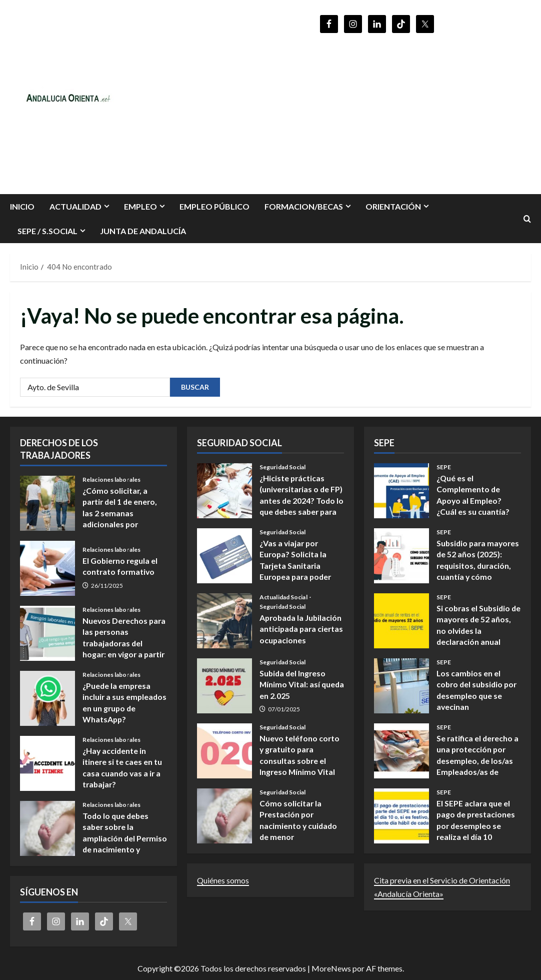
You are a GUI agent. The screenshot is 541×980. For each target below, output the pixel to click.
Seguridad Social (283, 467)
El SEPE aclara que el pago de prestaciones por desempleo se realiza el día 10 (401, 816)
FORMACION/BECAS (304, 206)
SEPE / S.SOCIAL (47, 231)
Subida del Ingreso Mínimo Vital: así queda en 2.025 (224, 686)
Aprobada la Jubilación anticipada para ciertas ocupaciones (224, 621)
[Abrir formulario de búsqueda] (527, 219)
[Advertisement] (377, 109)
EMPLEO (140, 206)
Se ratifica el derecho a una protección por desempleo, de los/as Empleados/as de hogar (401, 751)
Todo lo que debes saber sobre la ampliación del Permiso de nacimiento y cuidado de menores (47, 828)
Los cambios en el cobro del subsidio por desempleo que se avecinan (401, 686)
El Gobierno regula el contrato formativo (47, 568)
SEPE (444, 467)
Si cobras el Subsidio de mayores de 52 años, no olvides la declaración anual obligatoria (401, 621)
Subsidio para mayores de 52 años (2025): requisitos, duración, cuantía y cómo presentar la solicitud (401, 556)
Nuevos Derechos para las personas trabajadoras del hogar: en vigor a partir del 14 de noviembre (47, 633)
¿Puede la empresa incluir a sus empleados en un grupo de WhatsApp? (47, 698)
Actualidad (75, 206)
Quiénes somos (223, 880)
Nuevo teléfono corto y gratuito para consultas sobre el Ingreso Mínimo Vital (224, 751)
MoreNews (331, 968)
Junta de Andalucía (143, 231)
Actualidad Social (284, 597)
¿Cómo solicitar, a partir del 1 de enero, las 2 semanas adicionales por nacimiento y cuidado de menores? (47, 503)
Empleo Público (214, 206)
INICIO (22, 206)
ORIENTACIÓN (393, 206)
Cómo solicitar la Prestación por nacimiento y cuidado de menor (224, 816)
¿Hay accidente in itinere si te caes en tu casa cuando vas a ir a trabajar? (47, 763)
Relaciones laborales (111, 480)
